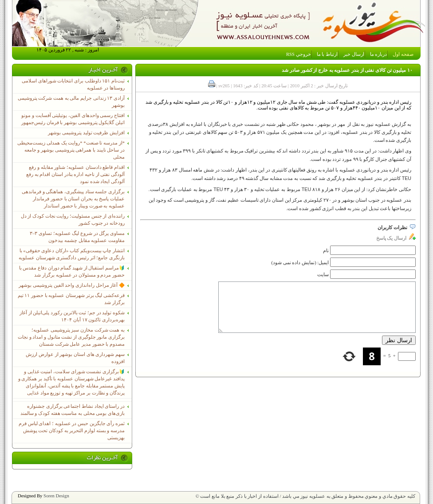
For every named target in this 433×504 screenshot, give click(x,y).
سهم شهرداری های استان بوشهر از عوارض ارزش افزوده (75, 358)
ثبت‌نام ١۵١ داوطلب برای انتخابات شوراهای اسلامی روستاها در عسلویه (73, 84)
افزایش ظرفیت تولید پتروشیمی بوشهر (86, 133)
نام (326, 251)
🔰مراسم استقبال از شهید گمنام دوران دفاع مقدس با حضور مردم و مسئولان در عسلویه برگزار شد (72, 272)
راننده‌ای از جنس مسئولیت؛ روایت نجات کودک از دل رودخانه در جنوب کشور (73, 220)
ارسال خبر (354, 54)
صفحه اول (403, 54)
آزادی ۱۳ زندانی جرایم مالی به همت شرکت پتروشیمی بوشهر (71, 102)
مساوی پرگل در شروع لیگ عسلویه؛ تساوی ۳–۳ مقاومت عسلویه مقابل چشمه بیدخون (77, 237)
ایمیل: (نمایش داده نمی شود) (300, 263)
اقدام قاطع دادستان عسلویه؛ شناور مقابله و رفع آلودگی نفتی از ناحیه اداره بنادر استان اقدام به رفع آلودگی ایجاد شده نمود (75, 174)
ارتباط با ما (327, 54)
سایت (323, 275)
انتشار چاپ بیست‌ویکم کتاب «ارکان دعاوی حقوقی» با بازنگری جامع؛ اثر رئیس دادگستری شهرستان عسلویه (72, 254)
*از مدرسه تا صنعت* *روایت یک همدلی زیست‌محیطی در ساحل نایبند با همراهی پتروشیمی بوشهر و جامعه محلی (71, 150)
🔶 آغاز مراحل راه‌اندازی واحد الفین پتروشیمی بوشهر (72, 285)
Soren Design (56, 496)
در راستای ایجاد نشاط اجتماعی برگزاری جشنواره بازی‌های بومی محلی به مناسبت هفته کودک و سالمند (73, 410)
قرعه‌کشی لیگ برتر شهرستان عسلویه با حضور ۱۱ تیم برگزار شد (71, 299)
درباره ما (379, 54)
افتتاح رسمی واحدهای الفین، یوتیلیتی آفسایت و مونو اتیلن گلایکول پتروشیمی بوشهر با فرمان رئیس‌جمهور (73, 119)
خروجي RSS (299, 54)
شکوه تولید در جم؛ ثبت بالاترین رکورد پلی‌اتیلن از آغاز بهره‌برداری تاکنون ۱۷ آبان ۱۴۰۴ (72, 316)
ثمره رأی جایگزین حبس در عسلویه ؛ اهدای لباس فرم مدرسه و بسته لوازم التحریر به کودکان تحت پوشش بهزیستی (72, 431)
